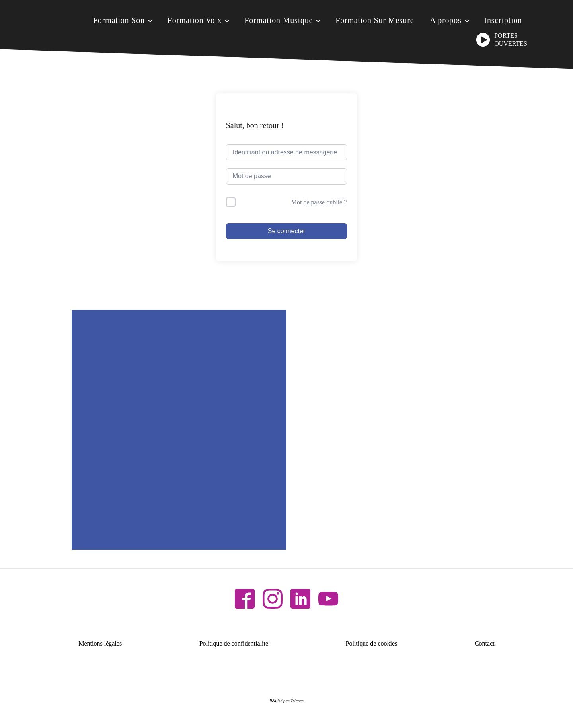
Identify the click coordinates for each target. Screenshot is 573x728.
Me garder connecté (266, 202)
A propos (445, 20)
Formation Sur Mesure (375, 20)
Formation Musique (279, 20)
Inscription (503, 20)
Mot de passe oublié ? (319, 202)
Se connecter (286, 231)
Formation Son (119, 20)
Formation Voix (195, 20)
